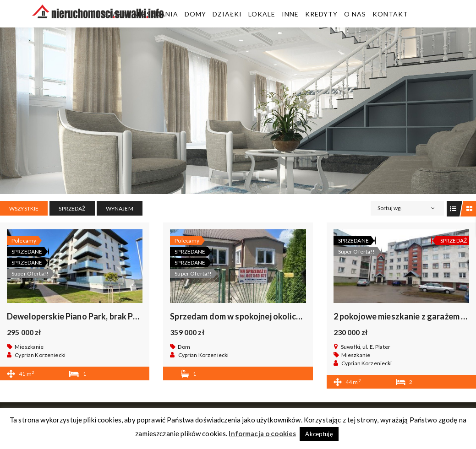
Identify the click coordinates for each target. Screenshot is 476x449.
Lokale (262, 14)
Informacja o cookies (262, 433)
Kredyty (321, 14)
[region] (238, 111)
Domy (195, 14)
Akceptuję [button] (319, 434)
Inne (290, 14)
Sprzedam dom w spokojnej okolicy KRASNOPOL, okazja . (277, 316)
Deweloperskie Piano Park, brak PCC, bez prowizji (99, 316)
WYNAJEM (120, 208)
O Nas (355, 14)
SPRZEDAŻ (72, 208)
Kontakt (390, 14)
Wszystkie (24, 208)
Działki (227, 14)
